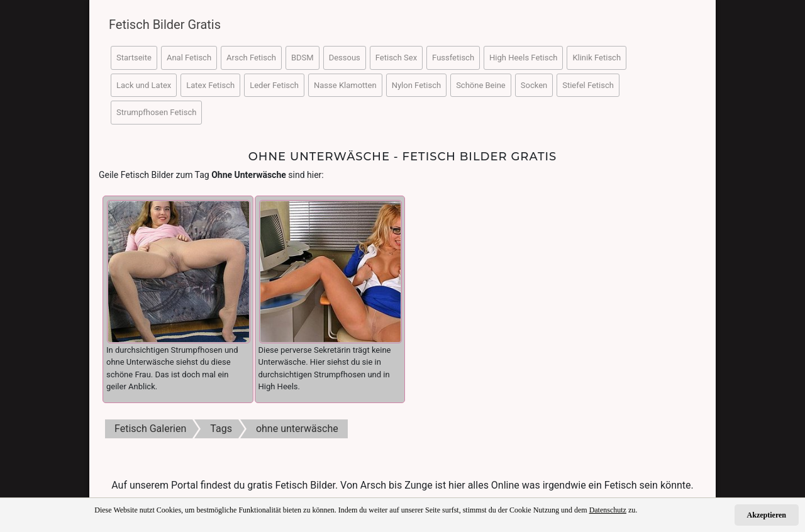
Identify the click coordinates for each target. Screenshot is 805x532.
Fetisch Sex (396, 58)
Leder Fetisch (274, 85)
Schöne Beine (481, 85)
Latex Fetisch (210, 85)
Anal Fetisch (189, 58)
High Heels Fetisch (523, 58)
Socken (534, 85)
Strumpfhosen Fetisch (156, 112)
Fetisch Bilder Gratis (165, 25)
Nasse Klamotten (345, 85)
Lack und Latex (144, 85)
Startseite (134, 58)
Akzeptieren (767, 515)
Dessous (345, 58)
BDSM (303, 58)
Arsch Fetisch (251, 58)
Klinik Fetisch (597, 58)
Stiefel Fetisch (588, 85)
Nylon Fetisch (416, 85)
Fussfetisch (453, 58)
